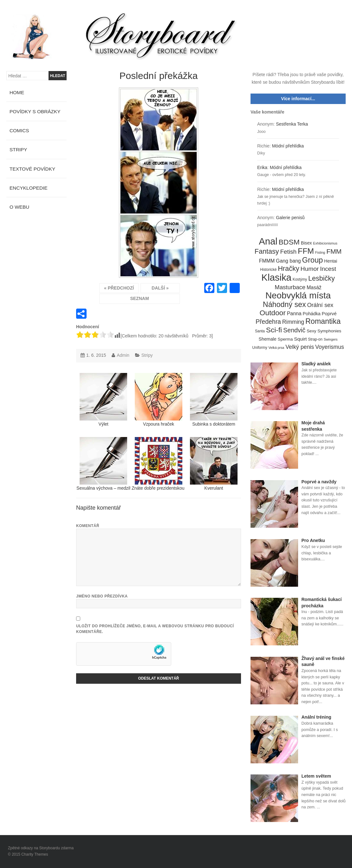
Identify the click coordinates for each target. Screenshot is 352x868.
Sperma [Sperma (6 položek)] (285, 339)
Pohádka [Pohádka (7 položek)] (312, 314)
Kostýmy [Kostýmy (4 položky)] (300, 279)
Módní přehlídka (288, 146)
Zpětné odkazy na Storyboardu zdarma (41, 848)
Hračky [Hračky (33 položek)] (289, 269)
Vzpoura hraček (159, 400)
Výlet (103, 400)
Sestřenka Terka (292, 124)
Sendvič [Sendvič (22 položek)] (294, 330)
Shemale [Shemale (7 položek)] (268, 339)
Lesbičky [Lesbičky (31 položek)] (322, 279)
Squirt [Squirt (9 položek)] (300, 339)
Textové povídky (32, 169)
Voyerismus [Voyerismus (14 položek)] (330, 347)
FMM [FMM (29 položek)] (334, 251)
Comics (19, 131)
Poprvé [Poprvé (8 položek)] (329, 314)
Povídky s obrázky (35, 111)
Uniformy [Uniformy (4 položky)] (260, 348)
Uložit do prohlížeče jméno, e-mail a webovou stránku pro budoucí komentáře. (155, 629)
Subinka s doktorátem (214, 400)
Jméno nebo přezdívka (102, 596)
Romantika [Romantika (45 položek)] (323, 322)
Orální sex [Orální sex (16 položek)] (320, 305)
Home (17, 92)
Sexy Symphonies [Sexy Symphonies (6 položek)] (324, 331)
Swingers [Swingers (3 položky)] (331, 339)
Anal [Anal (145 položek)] (268, 242)
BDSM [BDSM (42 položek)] (289, 242)
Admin (123, 355)
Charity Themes (35, 854)
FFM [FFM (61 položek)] (306, 251)
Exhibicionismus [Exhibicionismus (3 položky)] (325, 243)
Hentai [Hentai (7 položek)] (331, 261)
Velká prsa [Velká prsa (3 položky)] (277, 348)
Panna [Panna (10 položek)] (294, 313)
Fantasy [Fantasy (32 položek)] (267, 251)
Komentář (88, 526)
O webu (19, 207)
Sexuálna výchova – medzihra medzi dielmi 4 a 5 (103, 464)
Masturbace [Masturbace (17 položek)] (290, 287)
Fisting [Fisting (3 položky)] (320, 252)
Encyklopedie (29, 188)
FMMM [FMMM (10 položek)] (267, 261)
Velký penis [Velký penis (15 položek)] (300, 347)
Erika (262, 167)
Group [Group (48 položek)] (313, 260)
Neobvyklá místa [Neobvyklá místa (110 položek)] (298, 296)
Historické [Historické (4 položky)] (268, 270)
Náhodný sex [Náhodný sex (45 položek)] (284, 305)
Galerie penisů (290, 218)
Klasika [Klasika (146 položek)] (276, 277)
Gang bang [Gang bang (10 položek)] (288, 261)
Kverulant (214, 464)
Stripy (147, 355)
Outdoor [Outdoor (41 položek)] (273, 313)
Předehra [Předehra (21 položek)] (268, 322)
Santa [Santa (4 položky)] (260, 331)
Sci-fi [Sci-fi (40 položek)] (274, 330)
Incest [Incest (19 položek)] (328, 269)
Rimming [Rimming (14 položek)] (293, 322)
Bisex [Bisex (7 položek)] (306, 243)
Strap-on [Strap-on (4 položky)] (315, 339)
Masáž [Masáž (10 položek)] (314, 287)
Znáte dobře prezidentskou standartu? (159, 464)
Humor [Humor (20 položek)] (310, 269)
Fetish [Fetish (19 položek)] (288, 252)
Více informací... (298, 99)
